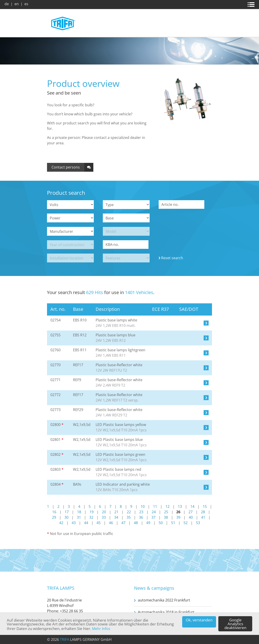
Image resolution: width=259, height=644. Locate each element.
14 (192, 506)
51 (173, 523)
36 (141, 517)
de (7, 4)
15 (205, 506)
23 (141, 512)
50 (161, 523)
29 (54, 517)
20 (104, 512)
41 (203, 517)
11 (155, 506)
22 (129, 512)
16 (54, 512)
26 (178, 512)
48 (136, 523)
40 (191, 517)
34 (116, 517)
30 (66, 517)
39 (178, 517)
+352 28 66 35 (71, 611)
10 (143, 506)
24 (154, 512)
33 (104, 517)
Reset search (172, 258)
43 (74, 523)
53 (198, 523)
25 (166, 512)
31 (79, 517)
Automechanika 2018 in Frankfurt (166, 612)
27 (191, 512)
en (17, 4)
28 (203, 512)
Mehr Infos (101, 629)
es (26, 4)
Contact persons (66, 167)
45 (99, 523)
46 (111, 523)
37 (153, 517)
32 (91, 517)
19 (92, 512)
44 (86, 523)
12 (167, 506)
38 (166, 517)
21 (116, 512)
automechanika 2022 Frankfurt (164, 600)
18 (79, 512)
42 (61, 523)
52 (186, 523)
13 (180, 506)
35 (129, 517)
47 (123, 523)
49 (148, 523)
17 (67, 512)
